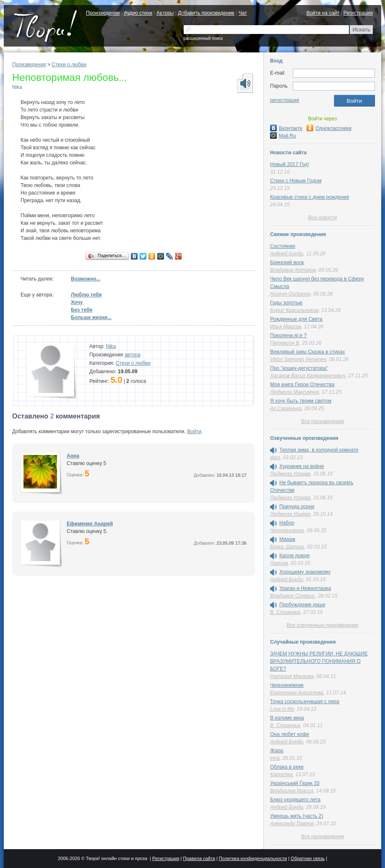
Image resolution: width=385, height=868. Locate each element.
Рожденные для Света (296, 319)
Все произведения (323, 421)
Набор (287, 523)
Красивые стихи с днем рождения (310, 197)
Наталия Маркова (292, 676)
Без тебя (82, 310)
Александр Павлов (292, 824)
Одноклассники (329, 128)
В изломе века (287, 718)
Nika (17, 87)
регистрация (285, 100)
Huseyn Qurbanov (290, 294)
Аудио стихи (138, 13)
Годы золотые (286, 303)
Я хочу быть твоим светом (301, 401)
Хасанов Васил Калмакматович (308, 376)
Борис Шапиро (287, 547)
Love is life (282, 709)
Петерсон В (285, 343)
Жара (277, 751)
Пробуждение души (302, 605)
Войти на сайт (323, 13)
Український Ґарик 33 (295, 783)
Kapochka (281, 774)
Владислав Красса (292, 791)
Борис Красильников (294, 310)
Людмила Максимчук (295, 392)
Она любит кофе (290, 734)
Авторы (165, 13)
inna (275, 758)
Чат (243, 13)
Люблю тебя (86, 295)
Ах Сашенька (286, 408)
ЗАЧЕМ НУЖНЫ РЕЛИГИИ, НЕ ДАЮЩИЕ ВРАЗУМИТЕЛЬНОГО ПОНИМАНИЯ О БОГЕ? (319, 661)
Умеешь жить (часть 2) (297, 816)
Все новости (323, 218)
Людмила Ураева (290, 474)
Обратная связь (308, 858)
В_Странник (285, 612)
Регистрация (358, 13)
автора (133, 355)
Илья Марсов (286, 327)
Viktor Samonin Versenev (298, 359)
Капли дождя (294, 556)
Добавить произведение (206, 13)
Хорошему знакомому (305, 572)
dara (275, 457)
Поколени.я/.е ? (288, 335)
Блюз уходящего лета (295, 800)
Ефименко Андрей (90, 524)
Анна (73, 456)
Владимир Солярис (293, 596)
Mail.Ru (283, 136)
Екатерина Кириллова (297, 693)
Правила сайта (199, 858)
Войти (194, 431)
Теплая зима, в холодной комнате (319, 450)
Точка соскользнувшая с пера (305, 702)
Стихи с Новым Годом (296, 181)
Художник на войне (302, 466)
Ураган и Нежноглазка (305, 588)
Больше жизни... (91, 317)
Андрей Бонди (287, 254)
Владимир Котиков (293, 270)
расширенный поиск (203, 38)
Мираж (287, 539)
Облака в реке (287, 767)
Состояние (283, 246)
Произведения (103, 13)
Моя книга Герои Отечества (302, 385)
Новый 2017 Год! (290, 164)
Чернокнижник (287, 530)
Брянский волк (287, 262)
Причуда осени (297, 507)
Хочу (77, 302)
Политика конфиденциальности (253, 858)
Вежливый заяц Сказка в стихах (307, 352)
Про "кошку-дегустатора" (299, 368)
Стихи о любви (69, 65)
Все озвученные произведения (322, 625)
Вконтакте (286, 128)
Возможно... (86, 279)
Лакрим (279, 563)
